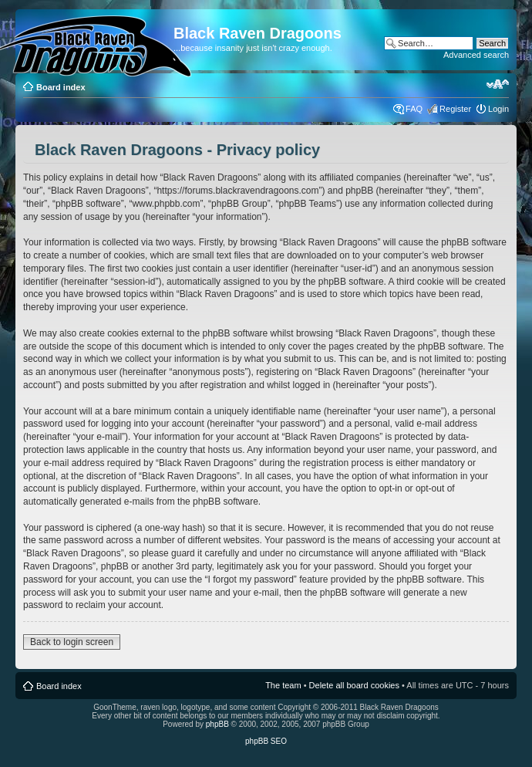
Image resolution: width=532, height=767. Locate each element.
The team (283, 685)
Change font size (498, 84)
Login (498, 109)
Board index (61, 87)
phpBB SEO (266, 741)
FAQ (414, 109)
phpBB (217, 724)
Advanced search (476, 55)
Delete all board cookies (354, 685)
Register (455, 109)
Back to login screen (72, 642)
